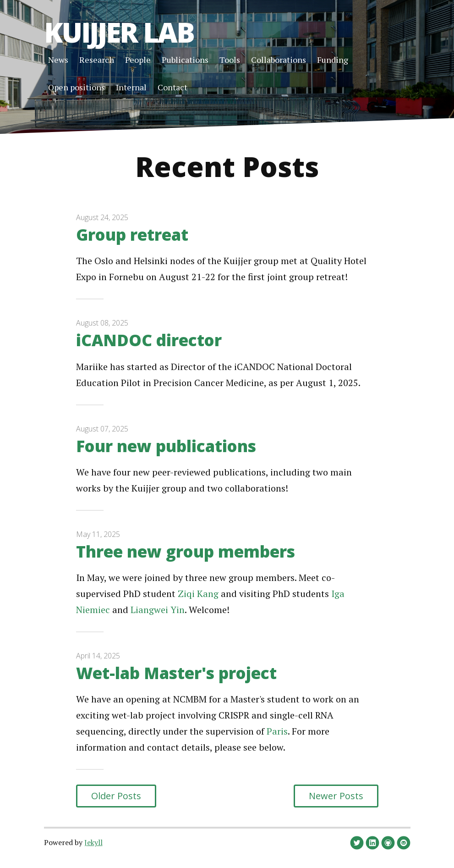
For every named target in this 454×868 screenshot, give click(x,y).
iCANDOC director (149, 340)
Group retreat (132, 235)
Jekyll (93, 842)
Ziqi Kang (198, 594)
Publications (185, 60)
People (138, 60)
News (58, 60)
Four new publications (166, 446)
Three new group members (186, 551)
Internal (131, 87)
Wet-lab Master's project (176, 673)
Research (97, 60)
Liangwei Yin (158, 610)
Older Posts (116, 796)
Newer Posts (336, 796)
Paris (277, 731)
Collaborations (279, 60)
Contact (172, 87)
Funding (333, 60)
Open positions (77, 87)
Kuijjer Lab (119, 32)
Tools (230, 60)
